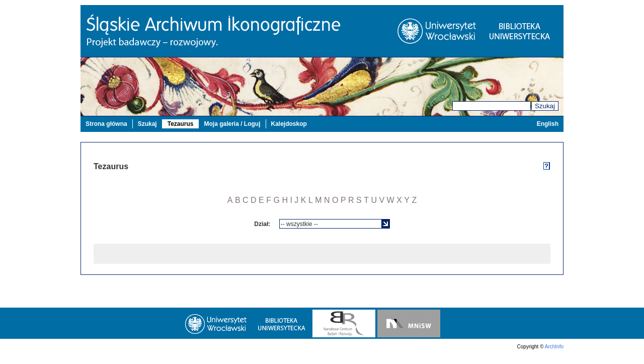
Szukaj (545, 106)
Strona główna (106, 124)
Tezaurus (181, 124)
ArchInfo (554, 347)
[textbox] (331, 224)
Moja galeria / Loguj (232, 124)
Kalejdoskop (289, 124)
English (548, 124)
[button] (386, 224)
